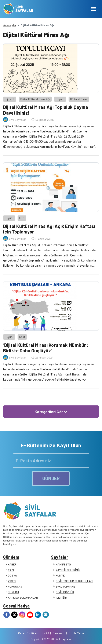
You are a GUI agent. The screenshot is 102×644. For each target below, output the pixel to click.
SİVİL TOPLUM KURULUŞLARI (74, 581)
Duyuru (60, 99)
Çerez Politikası (28, 633)
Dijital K (10, 99)
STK (22, 218)
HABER (12, 564)
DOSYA (12, 575)
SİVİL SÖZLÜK (65, 592)
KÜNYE (60, 575)
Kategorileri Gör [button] (51, 412)
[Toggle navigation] (93, 9)
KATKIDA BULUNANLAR (23, 597)
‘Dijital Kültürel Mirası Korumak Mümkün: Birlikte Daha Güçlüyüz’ (46, 348)
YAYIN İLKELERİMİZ (68, 570)
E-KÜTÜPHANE (65, 586)
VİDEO (12, 581)
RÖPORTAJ (15, 586)
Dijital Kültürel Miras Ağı (35, 99)
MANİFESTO (63, 564)
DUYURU (13, 592)
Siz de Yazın (76, 633)
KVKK (45, 633)
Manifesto (59, 633)
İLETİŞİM (61, 597)
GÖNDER (51, 478)
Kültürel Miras (79, 99)
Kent (22, 337)
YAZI (11, 570)
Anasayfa (10, 25)
